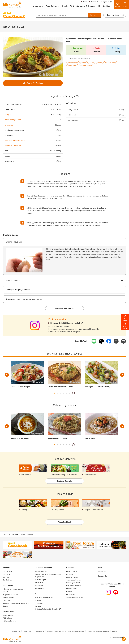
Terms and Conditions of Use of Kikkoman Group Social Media (65, 631)
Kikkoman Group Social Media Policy (98, 631)
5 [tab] (67, 393)
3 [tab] (61, 393)
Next (122, 375)
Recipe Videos (26, 475)
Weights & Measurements (93, 510)
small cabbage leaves (13, 120)
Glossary (24, 510)
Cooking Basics (58, 510)
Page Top (124, 639)
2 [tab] (58, 393)
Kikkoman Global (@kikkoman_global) (65, 323)
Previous (7, 375)
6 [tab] (70, 393)
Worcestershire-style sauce (15, 140)
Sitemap (114, 631)
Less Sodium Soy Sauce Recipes (65, 475)
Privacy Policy (27, 631)
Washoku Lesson (90, 475)
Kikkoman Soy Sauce (13, 146)
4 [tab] (64, 393)
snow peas (9, 125)
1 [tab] (55, 393)
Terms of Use (16, 631)
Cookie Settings (39, 631)
